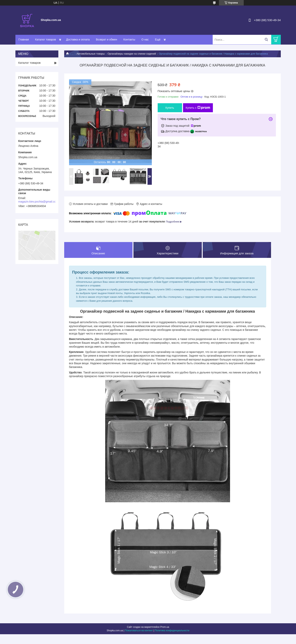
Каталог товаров (46, 39)
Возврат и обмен (106, 39)
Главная (24, 39)
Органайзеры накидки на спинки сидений (132, 54)
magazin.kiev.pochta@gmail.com (38, 202)
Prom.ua (165, 627)
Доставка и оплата (78, 39)
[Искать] (266, 40)
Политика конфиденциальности (172, 631)
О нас (145, 39)
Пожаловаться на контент (139, 631)
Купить (170, 108)
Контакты (129, 39)
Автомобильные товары (91, 54)
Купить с (198, 108)
